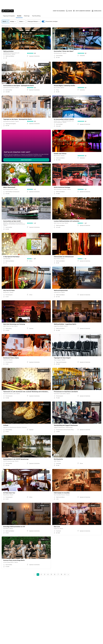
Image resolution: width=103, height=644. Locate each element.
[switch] (44, 14)
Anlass (13, 14)
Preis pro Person (34, 14)
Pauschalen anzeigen (52, 14)
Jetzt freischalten (26, 161)
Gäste (22, 14)
